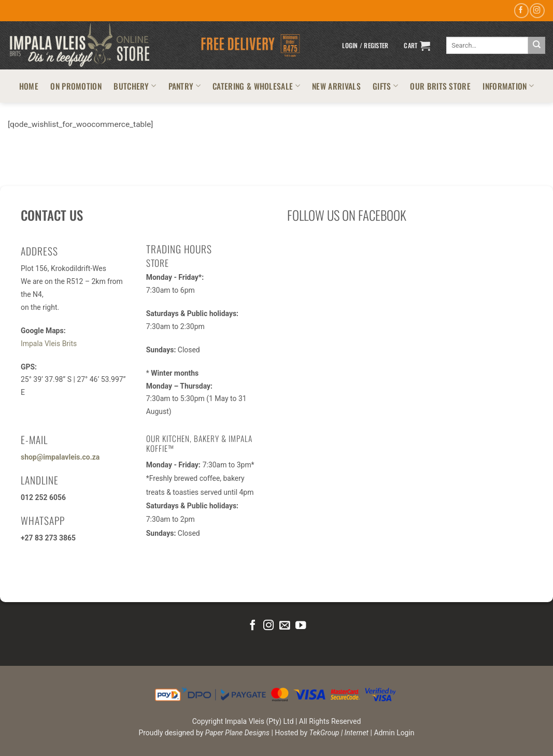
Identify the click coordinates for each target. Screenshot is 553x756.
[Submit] (537, 45)
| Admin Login (393, 733)
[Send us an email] (285, 626)
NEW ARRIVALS (336, 86)
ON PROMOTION (76, 86)
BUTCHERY (135, 86)
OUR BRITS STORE (440, 86)
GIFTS (385, 86)
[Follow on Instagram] (537, 11)
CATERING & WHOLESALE (256, 86)
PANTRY (185, 86)
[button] (365, 46)
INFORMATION (508, 86)
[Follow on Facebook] (521, 11)
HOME (29, 86)
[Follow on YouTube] (300, 626)
